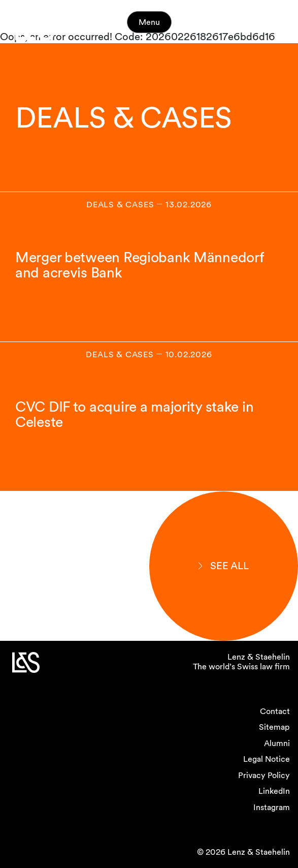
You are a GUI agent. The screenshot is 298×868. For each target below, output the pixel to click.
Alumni (277, 743)
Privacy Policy (264, 775)
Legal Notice (267, 759)
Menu (149, 22)
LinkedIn (274, 791)
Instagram (272, 807)
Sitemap (274, 727)
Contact (275, 711)
